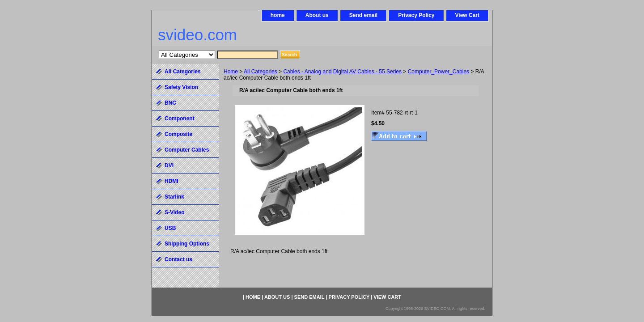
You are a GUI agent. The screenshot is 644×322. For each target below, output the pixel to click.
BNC (170, 103)
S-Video (174, 212)
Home (231, 72)
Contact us (178, 259)
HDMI (172, 181)
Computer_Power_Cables (439, 72)
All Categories (261, 72)
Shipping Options (187, 244)
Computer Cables (187, 150)
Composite (178, 134)
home (278, 15)
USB (170, 228)
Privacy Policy (416, 15)
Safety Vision (181, 87)
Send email (363, 15)
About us (317, 15)
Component (180, 119)
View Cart (467, 15)
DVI (169, 165)
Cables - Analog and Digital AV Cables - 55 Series (342, 72)
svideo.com (197, 35)
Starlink (174, 197)
